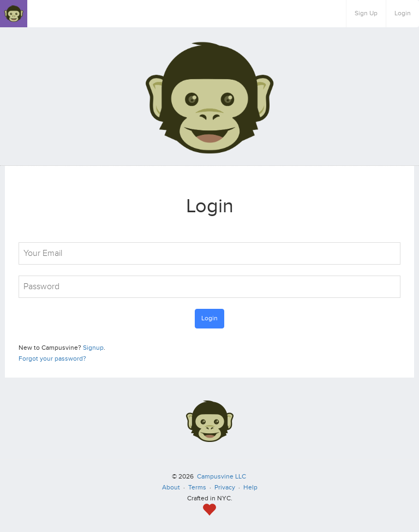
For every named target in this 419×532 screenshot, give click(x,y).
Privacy (225, 488)
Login (403, 13)
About (171, 488)
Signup (93, 348)
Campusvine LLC (222, 477)
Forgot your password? (52, 359)
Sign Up (366, 13)
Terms (197, 488)
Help (250, 488)
